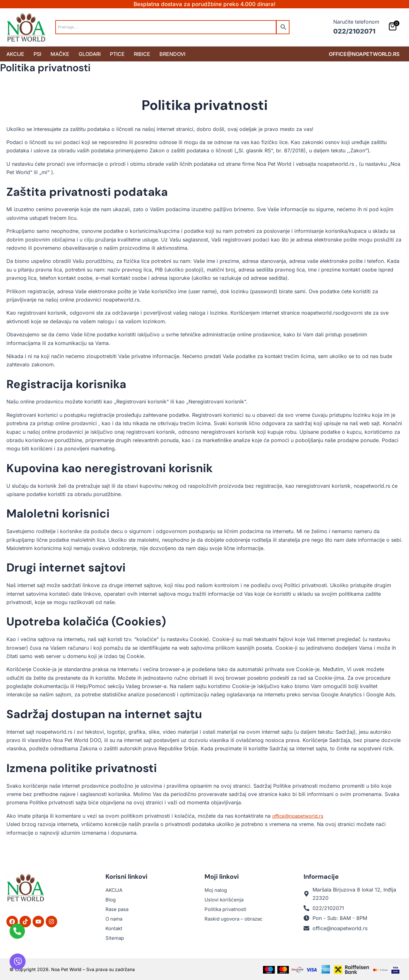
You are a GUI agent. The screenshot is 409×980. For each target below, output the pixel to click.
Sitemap (115, 938)
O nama (115, 919)
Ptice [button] (117, 54)
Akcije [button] (15, 54)
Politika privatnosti (227, 909)
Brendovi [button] (172, 54)
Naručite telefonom (356, 22)
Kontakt (115, 928)
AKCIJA (115, 890)
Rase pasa (118, 909)
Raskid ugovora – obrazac (236, 919)
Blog (111, 900)
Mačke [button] (60, 54)
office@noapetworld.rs (364, 54)
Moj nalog (216, 890)
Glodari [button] (90, 54)
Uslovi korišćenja (225, 900)
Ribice (142, 54)
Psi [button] (37, 54)
